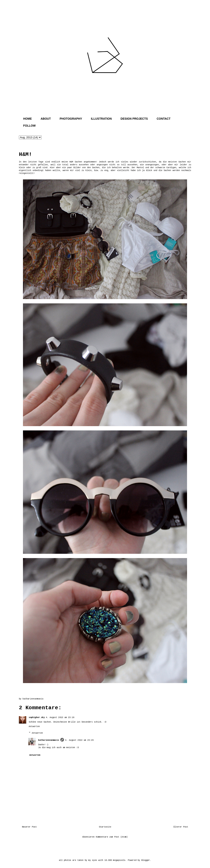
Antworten (34, 727)
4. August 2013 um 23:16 (60, 718)
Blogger (146, 860)
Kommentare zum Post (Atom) (112, 837)
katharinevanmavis (49, 740)
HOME (27, 119)
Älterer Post (181, 827)
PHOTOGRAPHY (71, 119)
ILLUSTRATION (101, 119)
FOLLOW (29, 126)
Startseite (105, 827)
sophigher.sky (37, 718)
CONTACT (164, 119)
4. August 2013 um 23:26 (79, 740)
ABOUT (46, 119)
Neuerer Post (29, 827)
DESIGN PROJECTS (134, 119)
